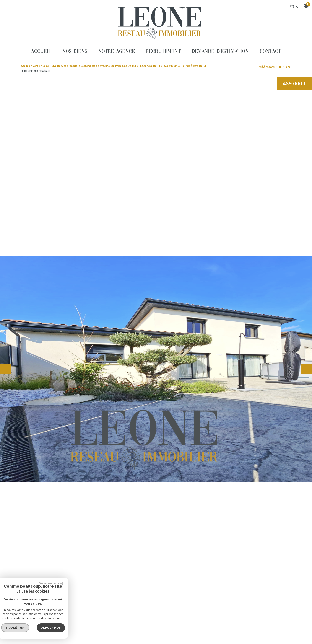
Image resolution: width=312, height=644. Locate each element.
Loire (46, 66)
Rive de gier (59, 66)
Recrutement (163, 52)
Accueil (41, 52)
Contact (270, 52)
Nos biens (75, 52)
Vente (36, 66)
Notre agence (116, 52)
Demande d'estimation (220, 52)
